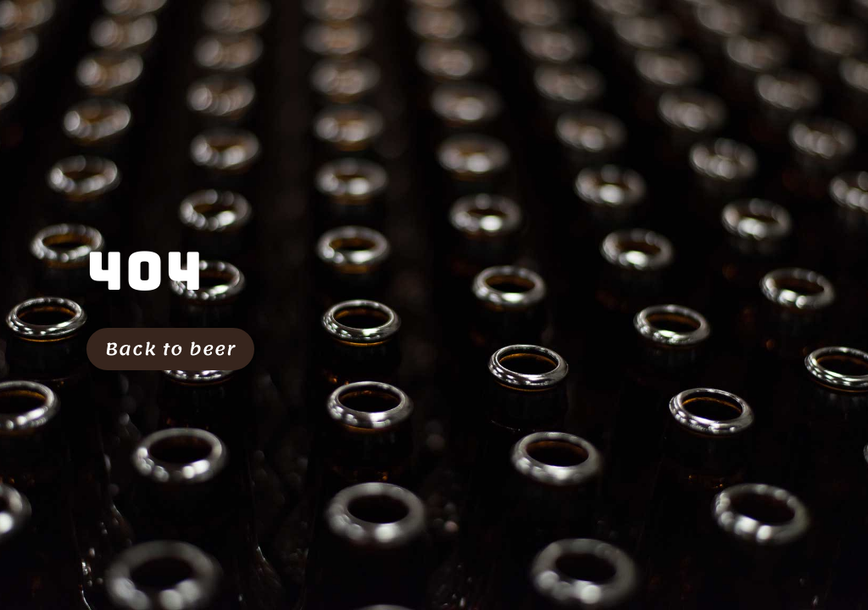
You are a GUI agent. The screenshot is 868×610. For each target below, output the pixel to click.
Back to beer (170, 349)
